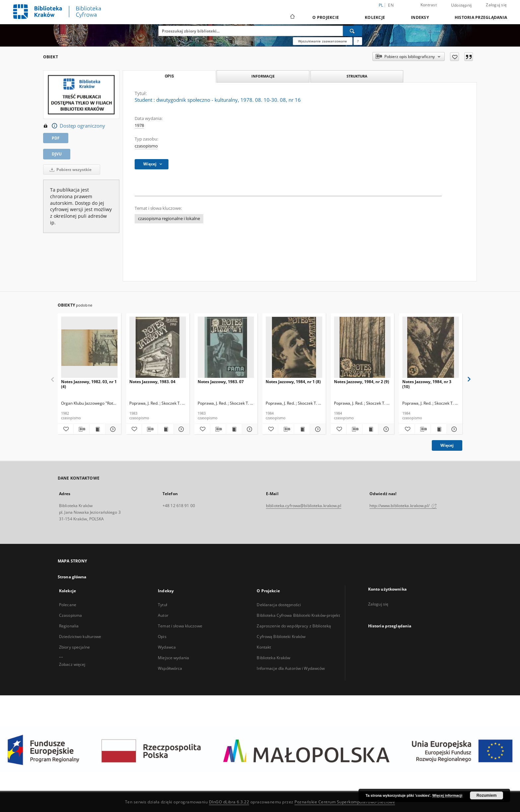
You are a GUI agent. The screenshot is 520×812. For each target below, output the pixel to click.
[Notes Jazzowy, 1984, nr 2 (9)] (362, 348)
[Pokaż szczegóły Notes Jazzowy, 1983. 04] (181, 429)
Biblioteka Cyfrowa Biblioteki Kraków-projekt (298, 615)
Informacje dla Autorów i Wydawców (291, 668)
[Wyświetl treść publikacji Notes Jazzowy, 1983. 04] (166, 429)
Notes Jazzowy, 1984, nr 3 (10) (427, 384)
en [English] (391, 5)
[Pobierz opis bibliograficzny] (81, 429)
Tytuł (162, 605)
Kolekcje (375, 17)
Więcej (447, 445)
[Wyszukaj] (353, 31)
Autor (163, 615)
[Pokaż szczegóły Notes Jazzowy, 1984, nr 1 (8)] (317, 429)
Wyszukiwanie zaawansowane (323, 41)
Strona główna (72, 577)
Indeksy (420, 17)
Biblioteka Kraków (273, 658)
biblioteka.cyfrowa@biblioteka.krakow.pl (304, 506)
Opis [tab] (169, 76)
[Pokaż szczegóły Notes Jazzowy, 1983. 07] (249, 429)
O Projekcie (326, 17)
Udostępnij (461, 5)
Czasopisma (70, 615)
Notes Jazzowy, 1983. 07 (221, 382)
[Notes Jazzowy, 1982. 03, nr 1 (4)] (89, 348)
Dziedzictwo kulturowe (80, 637)
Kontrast (429, 5)
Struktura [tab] (357, 76)
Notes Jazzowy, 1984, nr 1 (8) (293, 382)
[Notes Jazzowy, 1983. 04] (158, 348)
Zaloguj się (496, 5)
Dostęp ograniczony (74, 126)
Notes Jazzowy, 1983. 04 (152, 382)
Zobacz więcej (72, 664)
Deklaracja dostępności (279, 605)
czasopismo (146, 146)
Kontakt (264, 647)
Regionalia (69, 626)
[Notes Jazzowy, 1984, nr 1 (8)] (294, 348)
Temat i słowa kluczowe (180, 626)
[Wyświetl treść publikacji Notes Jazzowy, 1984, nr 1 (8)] (302, 429)
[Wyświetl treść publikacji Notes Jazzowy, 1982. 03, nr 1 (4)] (97, 429)
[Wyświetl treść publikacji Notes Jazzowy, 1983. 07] (234, 429)
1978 (139, 125)
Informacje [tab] (263, 76)
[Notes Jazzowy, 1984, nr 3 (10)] (431, 348)
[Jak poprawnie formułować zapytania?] (358, 41)
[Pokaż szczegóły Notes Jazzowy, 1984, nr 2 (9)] (385, 429)
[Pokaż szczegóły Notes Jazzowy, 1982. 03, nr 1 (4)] (112, 429)
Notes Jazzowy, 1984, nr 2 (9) (361, 382)
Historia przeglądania (481, 17)
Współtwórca (170, 668)
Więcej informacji (447, 795)
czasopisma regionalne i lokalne (169, 219)
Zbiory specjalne (74, 647)
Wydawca (167, 647)
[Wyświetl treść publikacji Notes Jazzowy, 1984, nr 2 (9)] (370, 429)
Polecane (68, 605)
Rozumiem (487, 795)
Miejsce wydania (173, 658)
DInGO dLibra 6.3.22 (229, 802)
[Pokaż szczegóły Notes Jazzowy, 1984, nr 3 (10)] (454, 429)
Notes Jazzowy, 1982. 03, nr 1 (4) (89, 384)
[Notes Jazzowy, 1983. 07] (226, 348)
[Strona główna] (292, 17)
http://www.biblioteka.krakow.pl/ (403, 506)
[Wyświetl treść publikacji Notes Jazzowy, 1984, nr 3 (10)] (439, 429)
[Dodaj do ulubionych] (455, 57)
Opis (162, 637)
